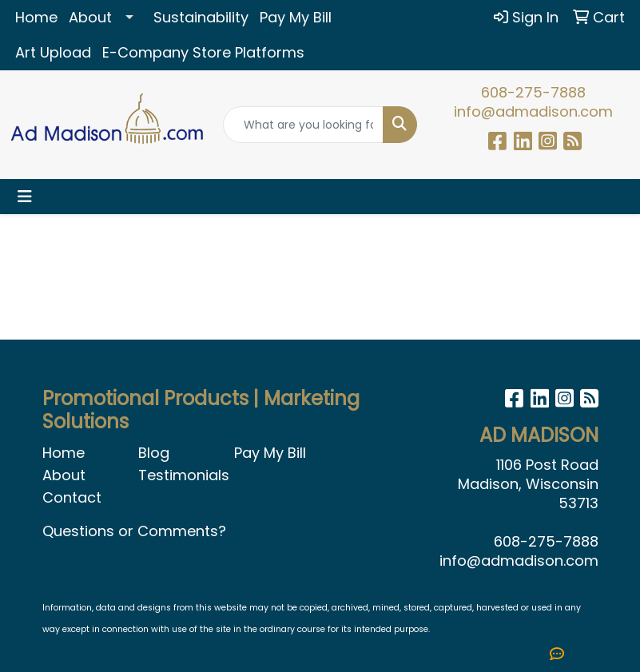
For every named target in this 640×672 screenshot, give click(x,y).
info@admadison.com (533, 111)
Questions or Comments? (134, 531)
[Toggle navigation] (25, 197)
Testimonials (177, 475)
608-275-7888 (533, 92)
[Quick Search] (303, 125)
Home (36, 17)
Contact (72, 497)
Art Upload (53, 52)
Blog (154, 453)
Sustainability (201, 17)
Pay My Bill (296, 17)
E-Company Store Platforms (203, 52)
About (90, 17)
